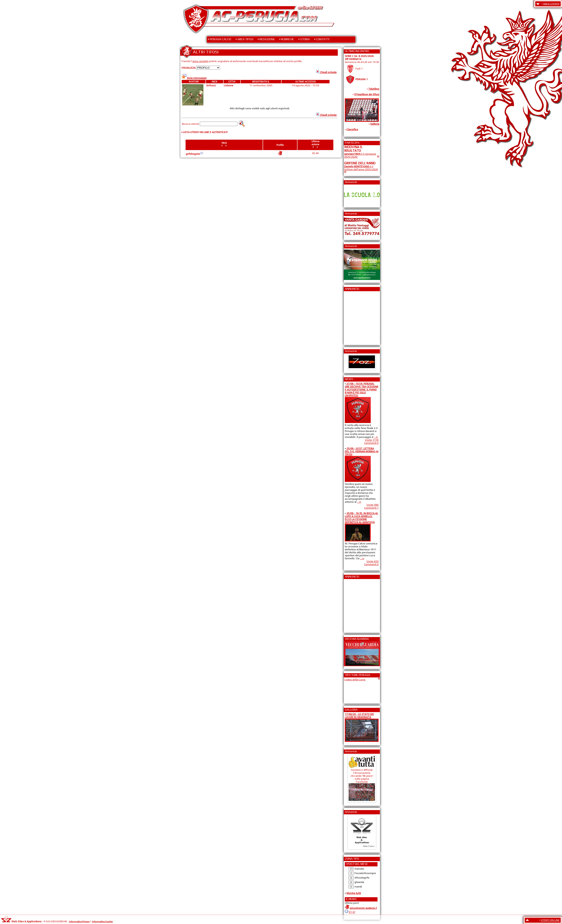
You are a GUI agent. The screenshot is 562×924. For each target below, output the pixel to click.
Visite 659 (373, 561)
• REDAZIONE (266, 39)
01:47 (352, 912)
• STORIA (304, 39)
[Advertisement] (357, 317)
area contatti (200, 61)
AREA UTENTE (551, 4)
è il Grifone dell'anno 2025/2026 (361, 168)
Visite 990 (373, 505)
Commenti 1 (371, 508)
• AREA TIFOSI (244, 39)
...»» (376, 437)
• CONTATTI (322, 39)
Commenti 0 (371, 443)
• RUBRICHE (287, 39)
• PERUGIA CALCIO (220, 39)
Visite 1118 (372, 440)
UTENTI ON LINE (550, 920)
